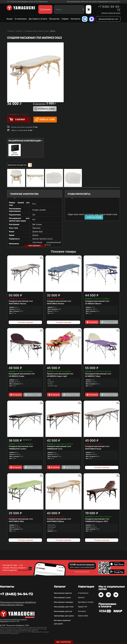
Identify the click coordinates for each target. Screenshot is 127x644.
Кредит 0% (82, 607)
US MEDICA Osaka (16, 376)
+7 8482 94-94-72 (109, 8)
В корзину (92, 322)
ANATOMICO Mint (16, 521)
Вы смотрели (64, 642)
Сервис (65, 19)
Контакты (76, 19)
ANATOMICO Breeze (56, 304)
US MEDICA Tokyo (93, 376)
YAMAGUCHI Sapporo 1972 (96, 521)
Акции (10, 19)
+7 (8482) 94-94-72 (16, 594)
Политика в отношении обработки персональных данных (18, 603)
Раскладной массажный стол (22, 374)
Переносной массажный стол (60, 374)
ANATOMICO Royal (93, 449)
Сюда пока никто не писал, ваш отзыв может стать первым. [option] (92, 215)
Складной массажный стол (21, 301)
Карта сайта (83, 616)
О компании (21, 19)
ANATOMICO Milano (56, 521)
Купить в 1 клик (45, 119)
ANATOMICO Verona (17, 304)
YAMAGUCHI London (17, 449)
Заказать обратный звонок (111, 13)
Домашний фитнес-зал (108, 19)
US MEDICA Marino (93, 304)
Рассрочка (54, 19)
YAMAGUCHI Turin (55, 449)
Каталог (81, 597)
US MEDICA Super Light (57, 376)
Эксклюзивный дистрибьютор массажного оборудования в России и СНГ (93, 2)
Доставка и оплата (38, 19)
